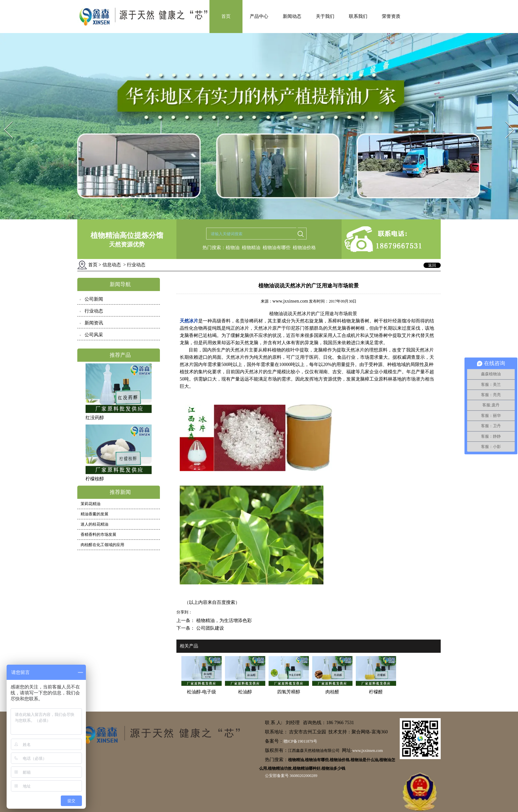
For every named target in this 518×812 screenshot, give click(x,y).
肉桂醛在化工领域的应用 (102, 545)
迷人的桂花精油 (94, 524)
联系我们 (358, 16)
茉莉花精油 (91, 504)
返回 (432, 265)
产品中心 (259, 16)
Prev (4, 119)
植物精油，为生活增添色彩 (223, 621)
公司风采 (94, 335)
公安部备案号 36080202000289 (291, 776)
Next (506, 119)
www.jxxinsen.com (290, 301)
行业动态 (94, 311)
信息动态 (112, 265)
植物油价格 (304, 248)
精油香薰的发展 (94, 514)
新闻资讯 (94, 323)
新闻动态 (292, 16)
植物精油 (251, 248)
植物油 (233, 248)
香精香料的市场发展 (98, 535)
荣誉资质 (391, 16)
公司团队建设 (209, 628)
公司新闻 (94, 299)
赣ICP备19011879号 (300, 741)
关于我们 (325, 16)
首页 (226, 16)
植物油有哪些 (277, 248)
